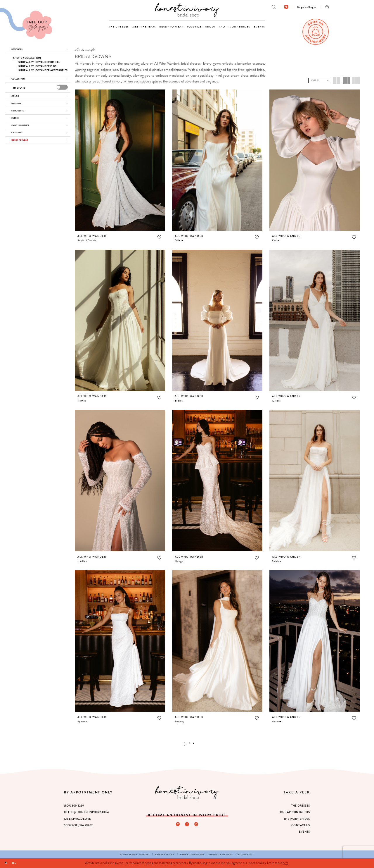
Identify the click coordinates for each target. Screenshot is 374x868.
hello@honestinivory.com (86, 812)
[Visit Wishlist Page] (286, 7)
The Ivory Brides (297, 819)
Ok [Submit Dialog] (17, 863)
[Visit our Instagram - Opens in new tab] (197, 824)
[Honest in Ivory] (187, 793)
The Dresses (301, 806)
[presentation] (62, 91)
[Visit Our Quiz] (26, 24)
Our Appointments (295, 812)
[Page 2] (189, 743)
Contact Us (301, 825)
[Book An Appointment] (316, 32)
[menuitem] (274, 7)
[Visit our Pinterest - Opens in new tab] (177, 824)
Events (304, 832)
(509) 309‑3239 (74, 806)
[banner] (187, 10)
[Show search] (274, 7)
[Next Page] (195, 743)
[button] (307, 7)
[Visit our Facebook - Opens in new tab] (187, 824)
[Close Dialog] (7, 863)
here (285, 863)
